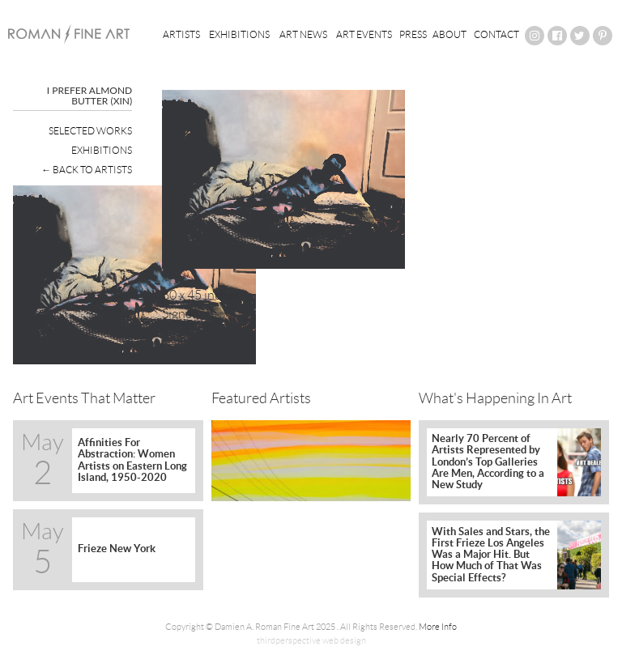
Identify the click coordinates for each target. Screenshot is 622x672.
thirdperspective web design (311, 640)
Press (413, 34)
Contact (496, 34)
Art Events (364, 34)
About (449, 34)
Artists (181, 34)
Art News (303, 34)
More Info (438, 627)
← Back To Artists (87, 170)
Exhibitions (239, 34)
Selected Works (90, 131)
